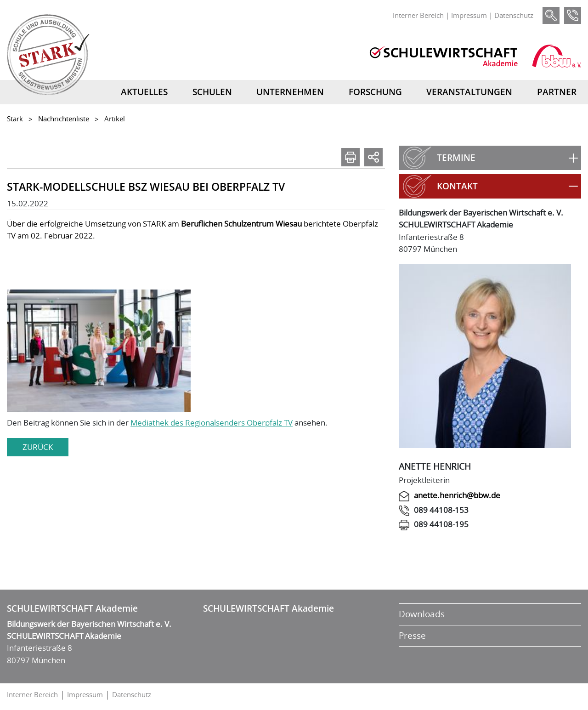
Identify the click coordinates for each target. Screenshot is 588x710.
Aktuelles (144, 92)
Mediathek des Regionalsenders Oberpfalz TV (212, 423)
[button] (490, 158)
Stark (15, 119)
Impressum (469, 15)
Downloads (422, 614)
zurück (38, 447)
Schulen (212, 92)
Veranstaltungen (469, 92)
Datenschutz (514, 15)
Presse (412, 636)
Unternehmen (290, 92)
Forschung (375, 92)
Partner (557, 92)
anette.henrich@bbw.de (457, 495)
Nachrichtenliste (64, 119)
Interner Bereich (418, 15)
